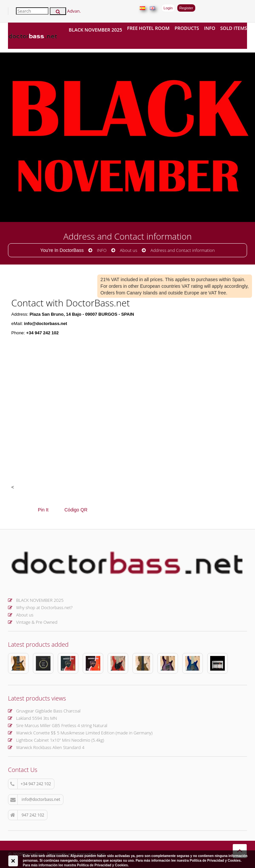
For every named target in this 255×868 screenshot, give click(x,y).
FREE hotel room (148, 28)
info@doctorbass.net (35, 800)
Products (187, 28)
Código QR (76, 510)
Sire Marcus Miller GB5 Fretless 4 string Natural (58, 725)
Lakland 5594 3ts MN (33, 718)
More (37, 151)
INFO (210, 28)
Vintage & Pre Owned (33, 622)
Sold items (234, 28)
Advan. (74, 11)
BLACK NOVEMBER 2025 (95, 30)
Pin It (43, 510)
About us (128, 250)
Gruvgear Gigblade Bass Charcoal (44, 711)
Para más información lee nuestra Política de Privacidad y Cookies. (76, 865)
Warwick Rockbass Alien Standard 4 (46, 747)
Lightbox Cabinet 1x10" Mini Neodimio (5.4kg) (56, 740)
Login (168, 8)
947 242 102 (27, 815)
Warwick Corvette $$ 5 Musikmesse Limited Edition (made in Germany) (80, 733)
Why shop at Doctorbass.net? (40, 607)
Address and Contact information (182, 250)
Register (186, 8)
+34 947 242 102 (31, 784)
